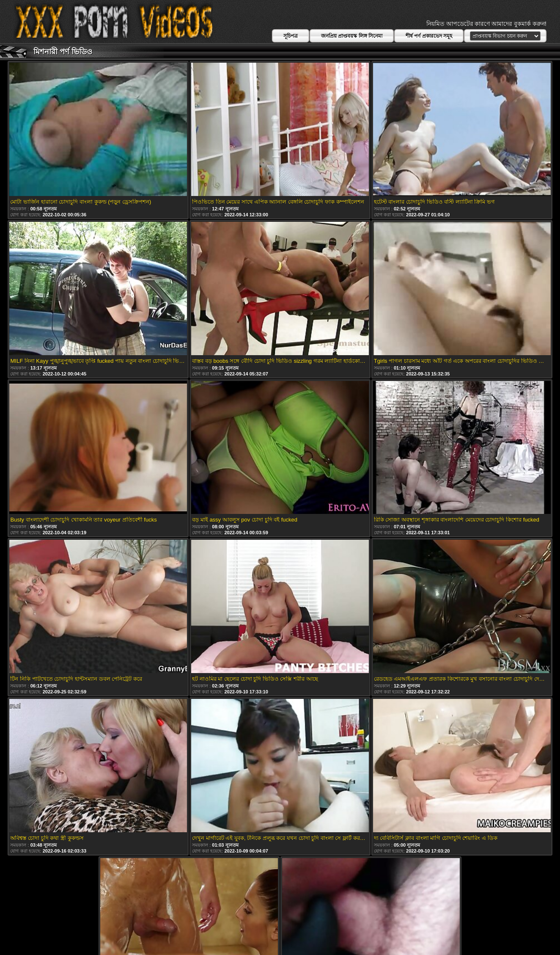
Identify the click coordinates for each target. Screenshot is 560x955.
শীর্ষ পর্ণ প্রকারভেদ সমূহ (429, 36)
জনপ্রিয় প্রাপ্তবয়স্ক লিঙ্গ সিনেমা (352, 36)
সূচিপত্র (291, 36)
